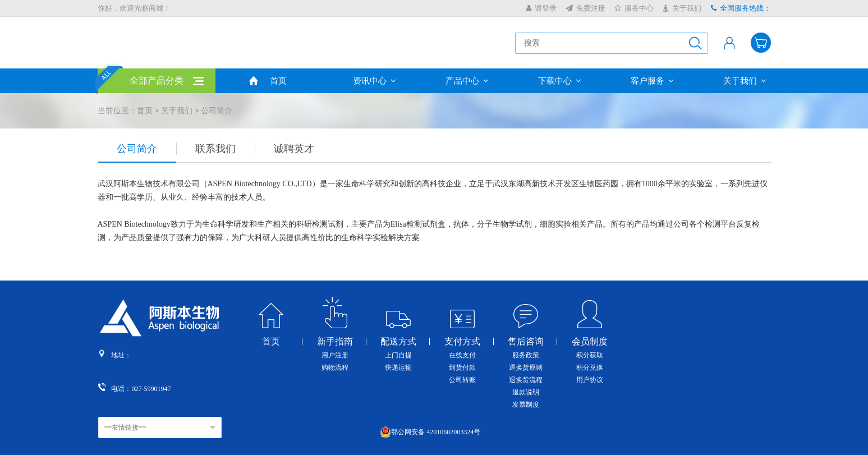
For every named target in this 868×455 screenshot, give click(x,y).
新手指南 (335, 342)
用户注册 (335, 355)
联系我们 (215, 149)
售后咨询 (526, 342)
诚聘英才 (294, 149)
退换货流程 (526, 380)
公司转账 (462, 380)
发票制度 (526, 405)
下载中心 (560, 81)
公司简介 (137, 149)
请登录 (541, 8)
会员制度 (590, 342)
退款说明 (526, 392)
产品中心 (467, 81)
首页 (278, 81)
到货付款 (462, 367)
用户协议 (590, 380)
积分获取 (590, 355)
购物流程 (335, 367)
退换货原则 (526, 367)
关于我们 (682, 8)
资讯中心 (375, 81)
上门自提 (398, 355)
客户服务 (652, 81)
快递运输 (398, 367)
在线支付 (462, 355)
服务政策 (526, 355)
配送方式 (398, 342)
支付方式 (462, 342)
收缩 (860, 185)
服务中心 (634, 8)
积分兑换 (590, 367)
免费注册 (585, 8)
